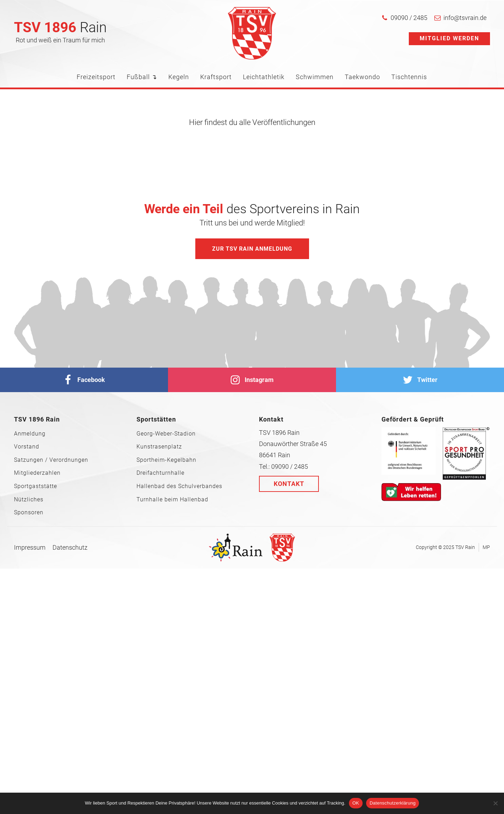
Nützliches (29, 500)
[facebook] (84, 380)
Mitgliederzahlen (37, 473)
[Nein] (495, 803)
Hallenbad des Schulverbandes (179, 486)
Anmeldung (30, 434)
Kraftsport (216, 77)
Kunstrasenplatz (159, 447)
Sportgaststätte (36, 486)
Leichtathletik (264, 77)
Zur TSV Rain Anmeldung (252, 249)
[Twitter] (420, 380)
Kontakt (289, 484)
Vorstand (27, 447)
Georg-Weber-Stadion (166, 434)
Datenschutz (70, 547)
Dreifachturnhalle (160, 473)
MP (486, 547)
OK (356, 803)
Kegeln (179, 77)
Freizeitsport (96, 77)
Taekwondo (362, 77)
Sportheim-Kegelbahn (166, 460)
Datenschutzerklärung (393, 803)
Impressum (30, 547)
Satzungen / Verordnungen (51, 460)
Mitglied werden (449, 38)
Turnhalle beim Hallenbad (172, 500)
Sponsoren (29, 513)
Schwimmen (315, 77)
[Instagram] (252, 380)
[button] (404, 18)
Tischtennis (409, 77)
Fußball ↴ (142, 77)
